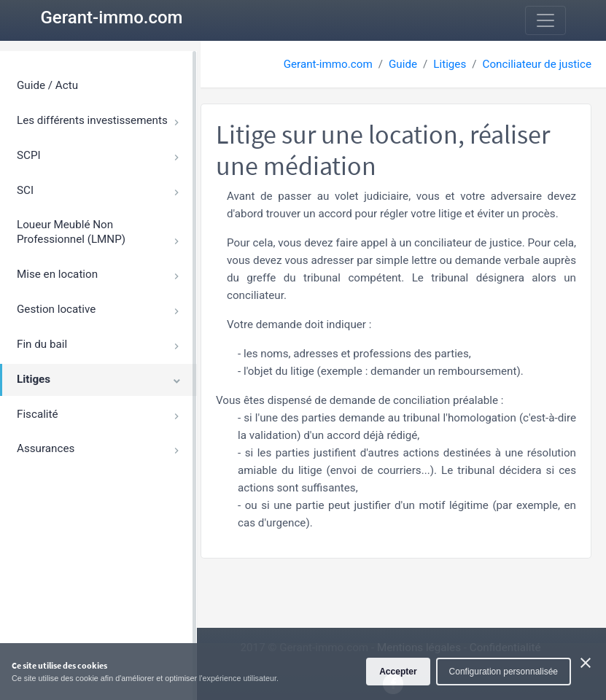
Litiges (450, 64)
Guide (403, 64)
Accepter (398, 672)
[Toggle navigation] (545, 20)
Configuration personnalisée (504, 672)
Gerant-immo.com (112, 17)
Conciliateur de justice (537, 64)
